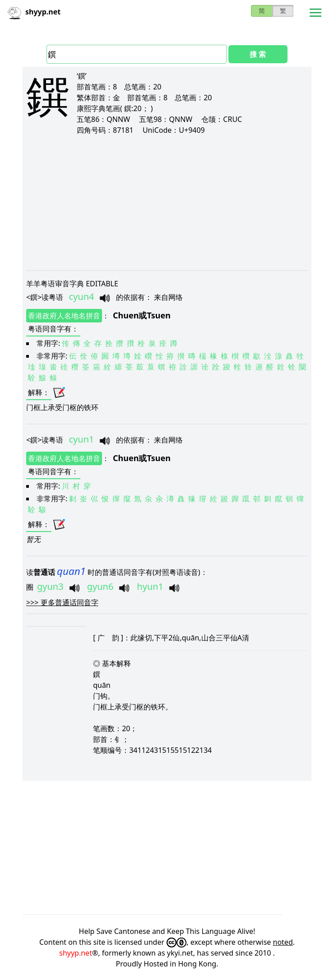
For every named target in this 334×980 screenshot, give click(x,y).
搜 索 (258, 54)
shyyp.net (76, 953)
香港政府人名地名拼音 (64, 316)
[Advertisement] (167, 202)
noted (283, 942)
